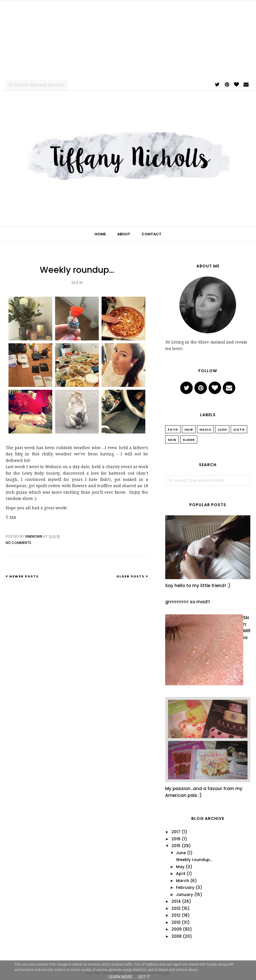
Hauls (205, 430)
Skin (172, 440)
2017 (176, 832)
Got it (144, 977)
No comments (18, 543)
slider (189, 440)
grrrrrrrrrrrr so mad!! (188, 602)
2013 (176, 908)
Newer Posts (24, 576)
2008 (177, 936)
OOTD (239, 430)
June (181, 853)
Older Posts (130, 576)
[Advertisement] (128, 40)
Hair (189, 430)
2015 (176, 846)
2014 (176, 901)
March (182, 881)
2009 (177, 929)
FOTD (173, 430)
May (180, 867)
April (181, 874)
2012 (176, 915)
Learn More (120, 977)
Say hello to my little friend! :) (198, 586)
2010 (176, 922)
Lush (222, 430)
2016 (176, 839)
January (184, 895)
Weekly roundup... (77, 270)
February (185, 887)
